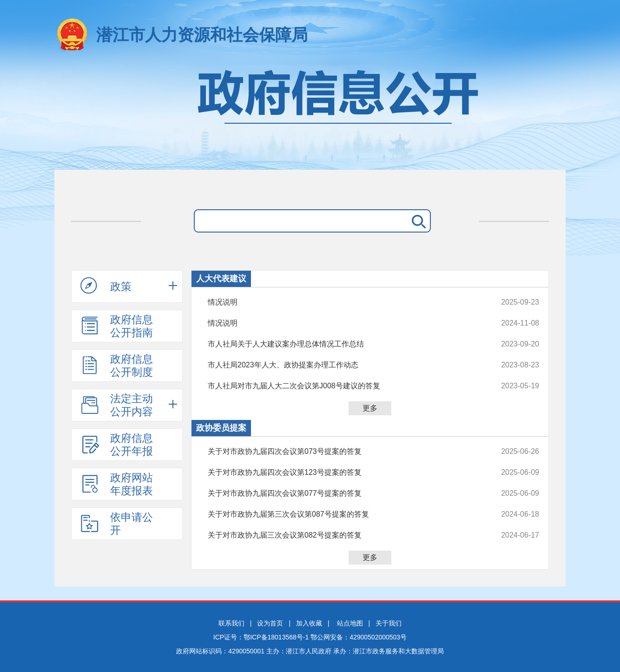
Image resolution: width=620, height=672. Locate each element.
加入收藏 (309, 623)
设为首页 (270, 623)
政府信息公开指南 (117, 326)
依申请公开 (117, 524)
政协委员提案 (221, 428)
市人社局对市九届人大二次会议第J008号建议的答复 (342, 386)
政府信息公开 (310, 115)
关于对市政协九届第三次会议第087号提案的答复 (342, 514)
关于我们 (389, 623)
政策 (106, 286)
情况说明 (342, 302)
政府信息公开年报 (117, 445)
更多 (370, 408)
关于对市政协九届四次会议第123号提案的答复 (342, 472)
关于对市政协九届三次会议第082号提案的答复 (342, 535)
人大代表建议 (221, 279)
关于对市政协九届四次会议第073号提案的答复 (342, 452)
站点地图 (350, 623)
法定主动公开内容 (117, 405)
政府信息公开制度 (117, 366)
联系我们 (231, 623)
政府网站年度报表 (117, 484)
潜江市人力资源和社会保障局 (202, 35)
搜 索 (417, 221)
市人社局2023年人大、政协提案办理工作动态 (342, 365)
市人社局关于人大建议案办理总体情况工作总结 (342, 344)
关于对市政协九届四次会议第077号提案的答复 (342, 493)
